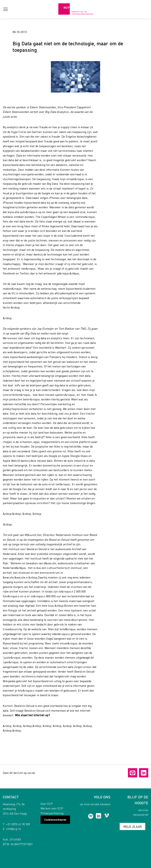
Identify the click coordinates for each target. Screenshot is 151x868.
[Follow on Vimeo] (107, 816)
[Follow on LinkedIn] (99, 816)
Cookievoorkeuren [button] (55, 820)
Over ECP (47, 804)
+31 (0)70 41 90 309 (18, 824)
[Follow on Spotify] (91, 816)
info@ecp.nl (13, 829)
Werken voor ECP (52, 808)
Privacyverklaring (52, 813)
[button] (6, 9)
